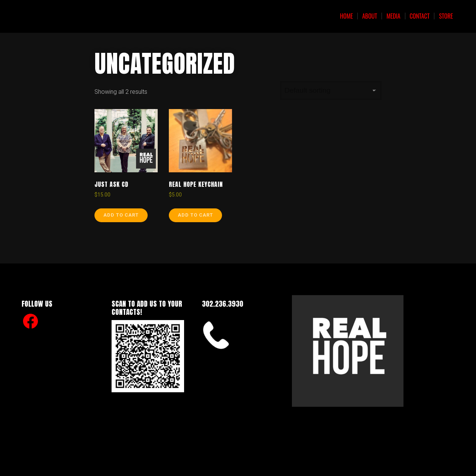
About (370, 16)
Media (393, 16)
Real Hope (56, 16)
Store (446, 16)
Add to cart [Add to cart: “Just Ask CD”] (121, 215)
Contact (420, 16)
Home (346, 16)
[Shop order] (331, 91)
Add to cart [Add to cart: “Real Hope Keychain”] (195, 215)
